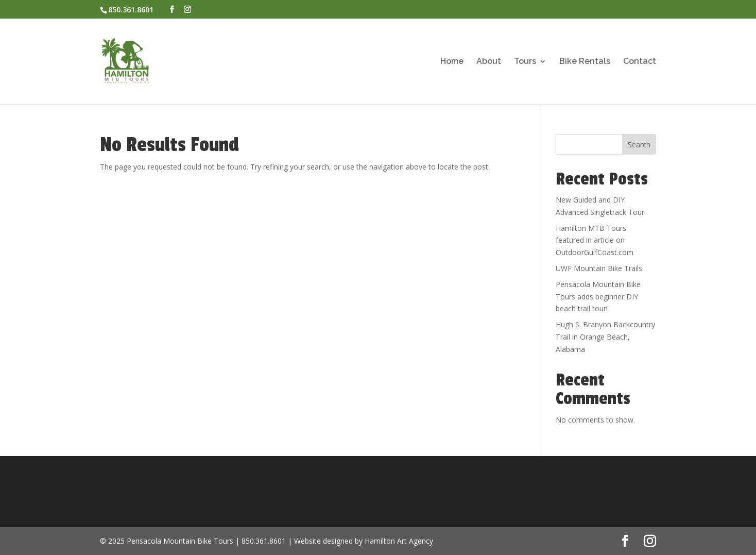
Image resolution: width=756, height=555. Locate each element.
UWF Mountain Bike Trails (599, 268)
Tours (525, 62)
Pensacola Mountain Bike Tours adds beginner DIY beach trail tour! (598, 297)
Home (452, 62)
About (489, 62)
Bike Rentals (585, 62)
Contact (640, 62)
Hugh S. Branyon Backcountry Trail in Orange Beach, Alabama (605, 337)
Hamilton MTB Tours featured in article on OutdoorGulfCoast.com (595, 240)
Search (639, 145)
